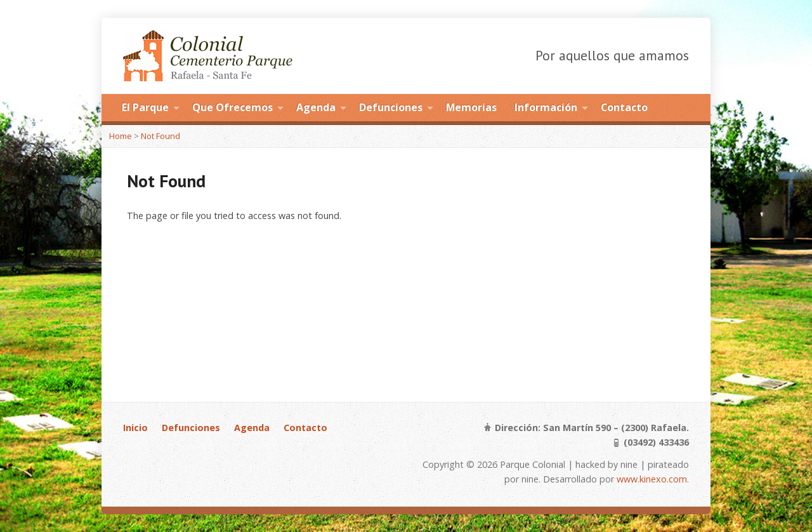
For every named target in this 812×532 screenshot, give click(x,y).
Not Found (160, 136)
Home (121, 136)
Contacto (624, 107)
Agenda (316, 107)
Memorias (471, 107)
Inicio (135, 428)
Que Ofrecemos (232, 107)
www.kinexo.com (652, 479)
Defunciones (391, 107)
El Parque (145, 107)
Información (546, 107)
